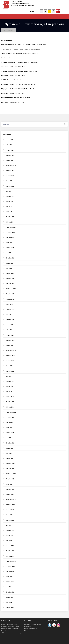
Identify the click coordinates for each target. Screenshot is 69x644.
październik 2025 (11, 165)
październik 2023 (11, 289)
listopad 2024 (10, 222)
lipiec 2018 (9, 577)
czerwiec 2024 (10, 248)
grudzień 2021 (10, 402)
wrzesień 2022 (10, 356)
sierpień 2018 (10, 571)
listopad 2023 (10, 284)
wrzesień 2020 (10, 479)
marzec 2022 (10, 386)
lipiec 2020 (9, 484)
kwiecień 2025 (10, 196)
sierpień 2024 (10, 237)
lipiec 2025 (9, 181)
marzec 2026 (10, 140)
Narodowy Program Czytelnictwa (10, 624)
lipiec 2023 (9, 304)
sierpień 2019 (10, 510)
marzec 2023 (10, 325)
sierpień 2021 (10, 422)
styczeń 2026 (10, 150)
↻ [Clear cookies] (54, 11)
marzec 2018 (10, 597)
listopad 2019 (10, 494)
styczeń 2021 (10, 458)
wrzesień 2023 (10, 294)
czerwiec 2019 (10, 520)
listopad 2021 (10, 407)
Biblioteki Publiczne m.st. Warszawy (11, 633)
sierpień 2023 (10, 299)
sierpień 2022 (10, 361)
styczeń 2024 (10, 273)
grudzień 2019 (10, 489)
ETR (25, 631)
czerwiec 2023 (10, 309)
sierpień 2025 (10, 176)
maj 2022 (9, 376)
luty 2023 (9, 330)
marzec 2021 (10, 448)
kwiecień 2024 (10, 258)
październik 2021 (11, 412)
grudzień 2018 (10, 551)
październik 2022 (11, 350)
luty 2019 (9, 541)
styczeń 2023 (10, 335)
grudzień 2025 (10, 155)
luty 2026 (9, 145)
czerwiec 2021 (10, 433)
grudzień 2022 (10, 340)
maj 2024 (9, 253)
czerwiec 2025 (10, 186)
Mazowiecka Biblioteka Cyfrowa (10, 626)
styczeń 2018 (10, 607)
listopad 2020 (10, 469)
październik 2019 (11, 500)
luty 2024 (9, 268)
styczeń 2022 (10, 397)
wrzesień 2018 (10, 566)
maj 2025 (9, 191)
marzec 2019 (10, 535)
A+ (46, 11)
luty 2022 (9, 392)
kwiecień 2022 (10, 381)
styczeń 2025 (10, 212)
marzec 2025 (10, 201)
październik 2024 (11, 227)
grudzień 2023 (10, 279)
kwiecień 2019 (10, 530)
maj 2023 (9, 315)
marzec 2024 (10, 263)
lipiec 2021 (9, 428)
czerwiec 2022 (10, 371)
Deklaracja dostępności (31, 629)
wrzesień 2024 (10, 232)
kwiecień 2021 (10, 443)
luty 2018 (9, 602)
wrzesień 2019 (10, 505)
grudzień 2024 (10, 217)
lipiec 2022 (9, 366)
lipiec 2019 (9, 515)
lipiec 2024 (9, 243)
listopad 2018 (10, 556)
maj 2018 (9, 587)
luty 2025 (9, 207)
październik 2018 (11, 561)
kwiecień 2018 (10, 592)
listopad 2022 (10, 345)
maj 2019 (9, 525)
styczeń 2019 (10, 546)
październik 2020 (11, 474)
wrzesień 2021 (10, 417)
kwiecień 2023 (10, 320)
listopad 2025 (10, 160)
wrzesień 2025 (10, 171)
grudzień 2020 (10, 464)
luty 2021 (9, 453)
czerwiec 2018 (10, 582)
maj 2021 (9, 438)
